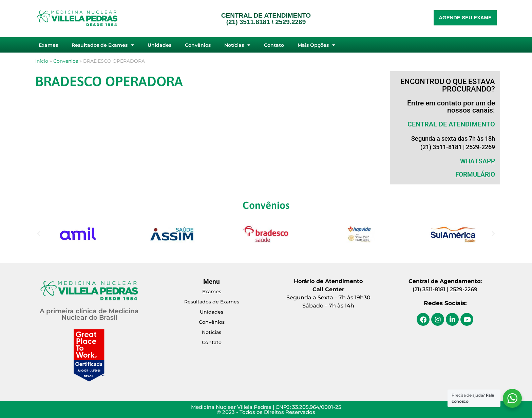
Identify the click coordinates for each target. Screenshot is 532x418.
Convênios (198, 45)
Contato (274, 45)
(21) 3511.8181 (248, 22)
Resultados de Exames (103, 45)
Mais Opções (316, 45)
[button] (39, 234)
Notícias (237, 45)
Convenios (66, 61)
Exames (48, 45)
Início (42, 61)
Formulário (475, 174)
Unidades (159, 45)
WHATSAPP (478, 161)
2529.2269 (290, 22)
